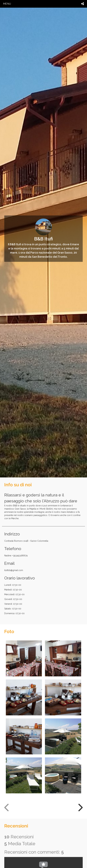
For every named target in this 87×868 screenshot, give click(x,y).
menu (7, 4)
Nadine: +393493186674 (16, 556)
